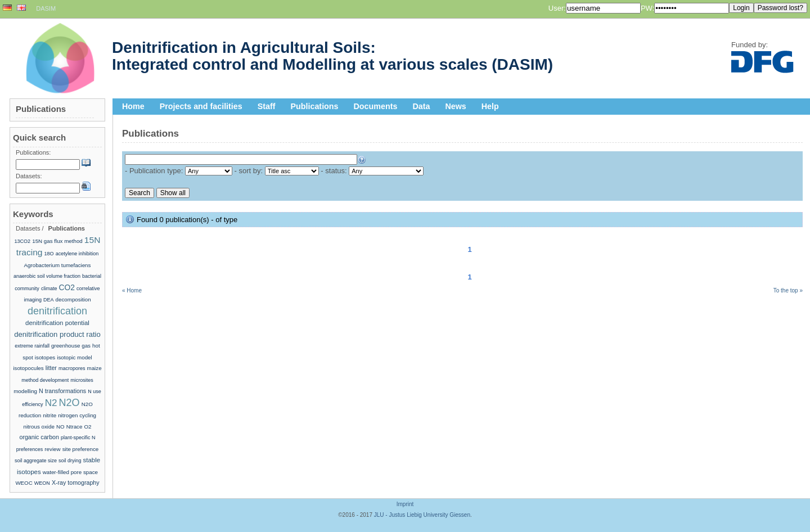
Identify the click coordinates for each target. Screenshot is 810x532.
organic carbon (39, 437)
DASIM (46, 8)
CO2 (67, 287)
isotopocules (28, 368)
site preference (81, 449)
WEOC (24, 483)
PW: (647, 8)
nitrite (49, 415)
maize (94, 368)
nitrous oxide (39, 427)
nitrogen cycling (77, 415)
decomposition (73, 299)
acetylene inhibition (77, 254)
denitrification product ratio (57, 334)
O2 (87, 427)
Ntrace (75, 427)
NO (60, 427)
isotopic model (74, 357)
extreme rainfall (32, 346)
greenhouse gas (71, 346)
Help (490, 106)
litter (51, 368)
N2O (69, 403)
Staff (267, 106)
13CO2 (23, 241)
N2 (51, 403)
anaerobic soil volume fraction (47, 276)
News (455, 106)
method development (45, 380)
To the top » (788, 290)
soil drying (70, 461)
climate (49, 288)
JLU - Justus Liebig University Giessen (422, 515)
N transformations (62, 391)
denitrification (57, 311)
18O (49, 254)
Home (133, 106)
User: (557, 8)
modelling (25, 391)
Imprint (405, 504)
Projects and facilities (201, 106)
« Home (132, 290)
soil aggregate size (36, 461)
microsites (82, 380)
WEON (42, 483)
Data (421, 106)
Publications (315, 106)
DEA (49, 300)
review (52, 449)
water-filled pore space (70, 472)
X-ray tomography (76, 483)
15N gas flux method (57, 241)
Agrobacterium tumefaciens (58, 265)
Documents (376, 106)
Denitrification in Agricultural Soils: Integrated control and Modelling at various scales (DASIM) (332, 56)
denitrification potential (57, 323)
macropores (72, 368)
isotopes (45, 357)
